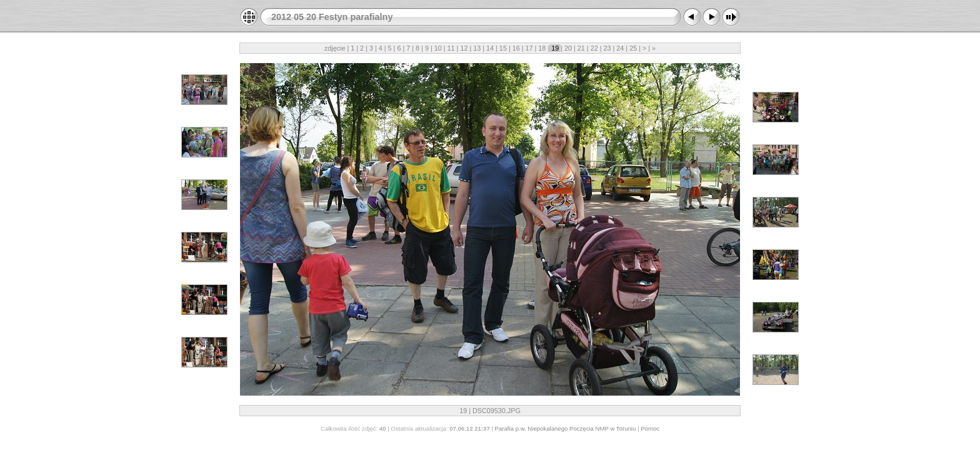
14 (490, 48)
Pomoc (650, 428)
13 (477, 48)
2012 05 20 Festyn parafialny (332, 17)
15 (503, 48)
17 (529, 48)
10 (438, 48)
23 (607, 48)
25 (633, 48)
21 (581, 48)
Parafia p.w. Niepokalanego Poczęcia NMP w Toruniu (566, 428)
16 (516, 48)
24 (620, 48)
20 (568, 48)
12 (464, 48)
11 (451, 48)
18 (542, 48)
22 (594, 48)
